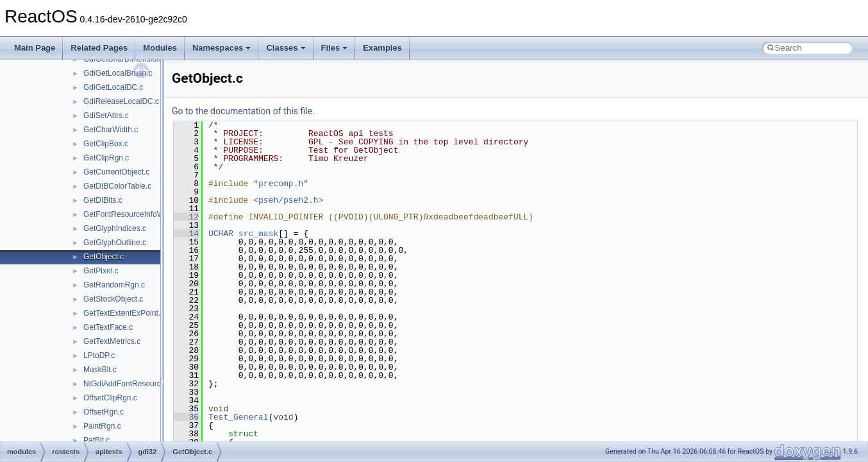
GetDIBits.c (103, 200)
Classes (286, 48)
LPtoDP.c (99, 355)
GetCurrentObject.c (116, 172)
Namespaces (222, 48)
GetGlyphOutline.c (115, 243)
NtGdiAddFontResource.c (127, 384)
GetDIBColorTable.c (117, 186)
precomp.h (281, 184)
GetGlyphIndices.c (115, 228)
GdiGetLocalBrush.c (118, 73)
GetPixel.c (101, 271)
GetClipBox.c (106, 144)
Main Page (35, 48)
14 (186, 234)
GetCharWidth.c (111, 130)
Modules (160, 48)
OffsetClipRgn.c (110, 398)
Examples (382, 48)
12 (186, 217)
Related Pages (99, 48)
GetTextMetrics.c (112, 341)
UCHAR (221, 234)
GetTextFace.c (108, 327)
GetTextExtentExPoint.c (124, 313)
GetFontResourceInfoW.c (127, 214)
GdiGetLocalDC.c (113, 87)
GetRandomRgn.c (114, 285)
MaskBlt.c (100, 370)
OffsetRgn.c (104, 412)
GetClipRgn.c (106, 158)
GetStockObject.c (113, 299)
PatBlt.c (96, 440)
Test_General (238, 417)
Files (335, 48)
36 (186, 417)
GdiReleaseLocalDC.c (121, 101)
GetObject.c (104, 257)
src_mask (258, 234)
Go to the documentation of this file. (243, 111)
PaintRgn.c (102, 426)
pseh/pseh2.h (288, 200)
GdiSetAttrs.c (106, 116)
